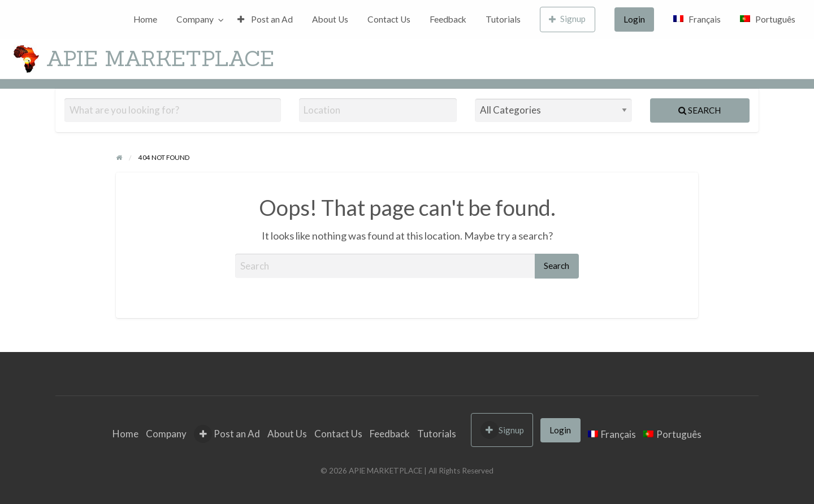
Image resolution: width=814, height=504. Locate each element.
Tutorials (503, 19)
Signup (568, 19)
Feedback (448, 19)
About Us (330, 19)
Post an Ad (265, 19)
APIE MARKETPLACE (160, 58)
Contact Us (389, 19)
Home (145, 19)
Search (700, 110)
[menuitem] (145, 19)
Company (195, 19)
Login (634, 19)
